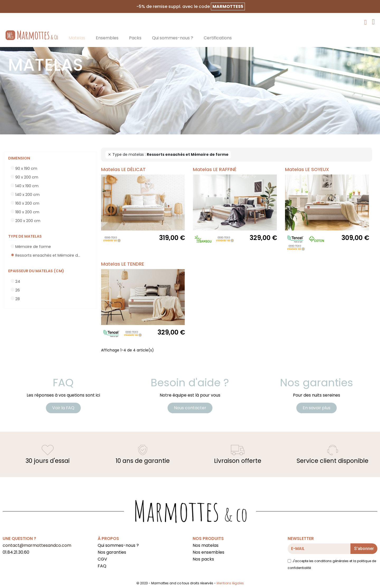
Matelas (77, 38)
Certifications (218, 38)
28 (18, 299)
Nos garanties (112, 553)
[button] (63, 408)
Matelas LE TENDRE (123, 264)
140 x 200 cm (27, 195)
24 (18, 281)
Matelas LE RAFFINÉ (215, 170)
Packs (135, 38)
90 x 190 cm (26, 168)
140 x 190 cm (27, 186)
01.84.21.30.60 (16, 553)
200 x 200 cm (28, 221)
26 (18, 290)
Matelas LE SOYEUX (307, 170)
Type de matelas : (168, 154)
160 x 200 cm (27, 203)
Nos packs (203, 560)
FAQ (102, 566)
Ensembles (107, 38)
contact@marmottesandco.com (37, 546)
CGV (102, 560)
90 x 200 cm (27, 177)
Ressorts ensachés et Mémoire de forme (49, 255)
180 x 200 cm (27, 212)
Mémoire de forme (33, 247)
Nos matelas (206, 546)
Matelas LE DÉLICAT (123, 170)
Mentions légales (230, 584)
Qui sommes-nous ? (173, 38)
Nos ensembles (208, 553)
